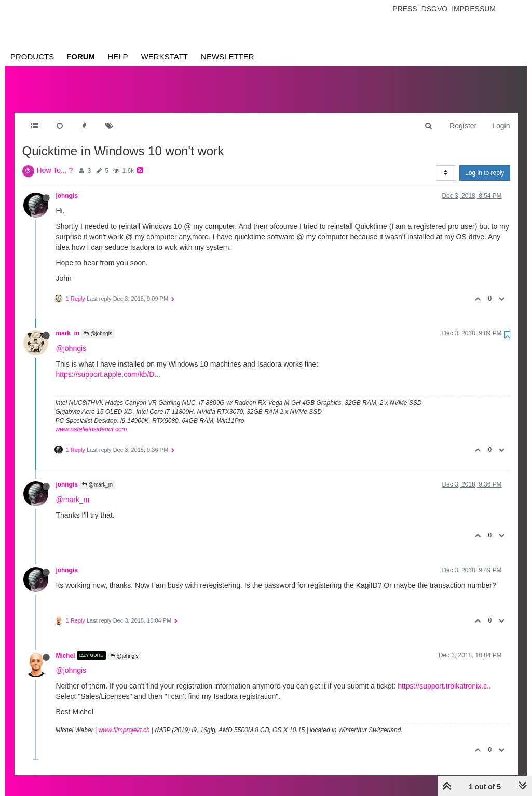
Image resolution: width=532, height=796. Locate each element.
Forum (81, 56)
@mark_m (97, 474)
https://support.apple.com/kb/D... (108, 364)
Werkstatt (165, 56)
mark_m (68, 323)
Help (118, 56)
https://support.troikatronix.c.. (444, 676)
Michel (66, 645)
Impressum (474, 9)
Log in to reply (485, 163)
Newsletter (228, 56)
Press (405, 9)
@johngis (98, 323)
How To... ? (55, 160)
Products (32, 56)
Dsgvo (435, 9)
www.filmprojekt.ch (124, 720)
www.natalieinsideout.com (91, 419)
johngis (67, 185)
